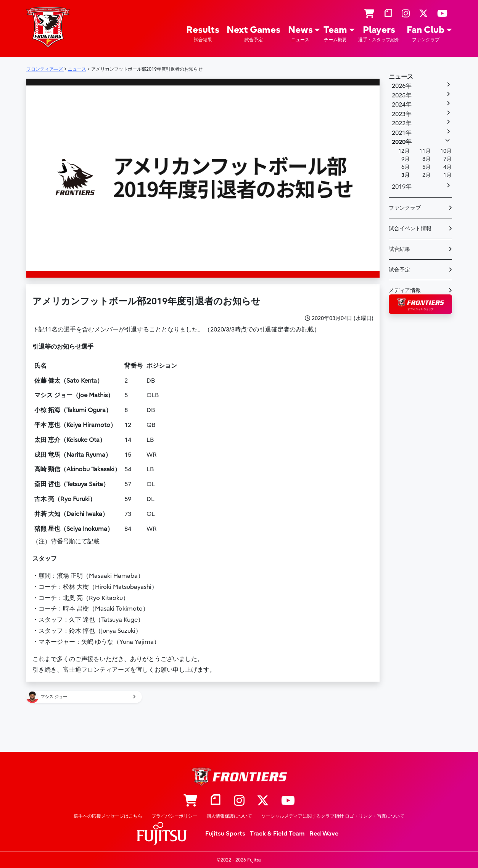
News (300, 34)
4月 (447, 167)
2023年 (402, 114)
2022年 (402, 123)
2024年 (402, 105)
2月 (426, 175)
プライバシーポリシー (174, 816)
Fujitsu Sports (225, 834)
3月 (406, 175)
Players (379, 34)
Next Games (253, 34)
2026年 (402, 86)
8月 (426, 159)
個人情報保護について (229, 816)
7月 (447, 159)
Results (203, 34)
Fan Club (426, 34)
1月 (447, 175)
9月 (406, 159)
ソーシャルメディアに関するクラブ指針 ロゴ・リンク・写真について (333, 816)
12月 (404, 151)
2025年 (402, 95)
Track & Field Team (277, 834)
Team (335, 34)
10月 (446, 151)
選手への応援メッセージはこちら (108, 816)
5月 (426, 167)
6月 (406, 167)
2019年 (402, 187)
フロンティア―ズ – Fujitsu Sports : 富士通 (48, 27)
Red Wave (324, 834)
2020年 (402, 142)
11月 (425, 151)
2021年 (402, 133)
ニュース (401, 77)
